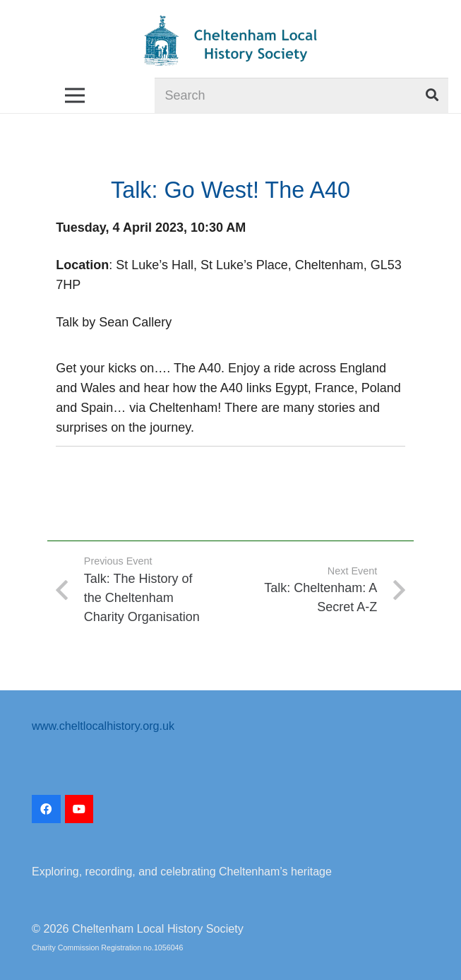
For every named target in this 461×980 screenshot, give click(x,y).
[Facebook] (46, 809)
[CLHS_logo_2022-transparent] (230, 41)
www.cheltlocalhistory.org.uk (103, 726)
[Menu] (75, 95)
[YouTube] (79, 809)
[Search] (301, 95)
